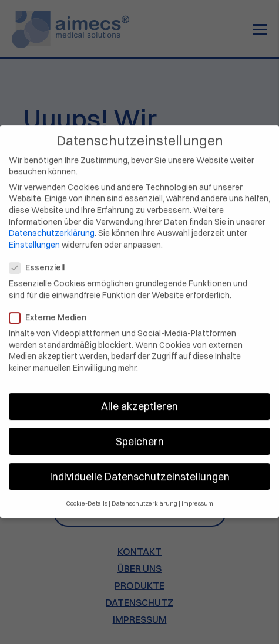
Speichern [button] (140, 434)
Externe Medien (51, 310)
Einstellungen (34, 237)
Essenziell (41, 261)
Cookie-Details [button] (87, 496)
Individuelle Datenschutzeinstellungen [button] (140, 469)
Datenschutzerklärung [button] (144, 496)
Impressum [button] (197, 496)
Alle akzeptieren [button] (139, 399)
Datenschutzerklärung (52, 226)
